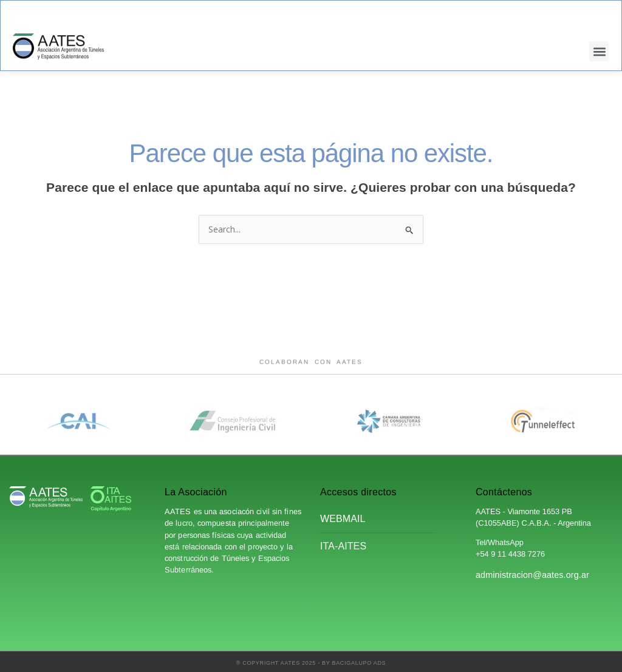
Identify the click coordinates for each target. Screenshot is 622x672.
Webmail (343, 519)
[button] (599, 51)
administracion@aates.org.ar (532, 575)
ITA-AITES (343, 546)
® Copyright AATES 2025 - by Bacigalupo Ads (311, 663)
